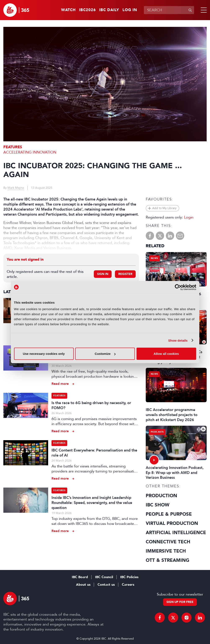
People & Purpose (169, 514)
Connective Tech (168, 542)
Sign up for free (180, 602)
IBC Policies (129, 577)
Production (161, 496)
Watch (68, 10)
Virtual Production (172, 523)
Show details (178, 340)
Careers (128, 585)
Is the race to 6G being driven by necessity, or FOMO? (91, 405)
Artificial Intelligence (176, 533)
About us (83, 585)
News (154, 258)
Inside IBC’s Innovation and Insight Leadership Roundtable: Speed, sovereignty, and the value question (92, 503)
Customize (105, 354)
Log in (130, 10)
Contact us (106, 585)
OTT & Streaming (167, 560)
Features (13, 147)
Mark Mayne (16, 188)
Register (125, 274)
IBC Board (80, 577)
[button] (203, 10)
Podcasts (157, 432)
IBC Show (158, 505)
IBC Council (104, 577)
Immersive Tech (166, 551)
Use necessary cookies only (44, 354)
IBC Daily (109, 10)
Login (189, 217)
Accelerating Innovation (30, 152)
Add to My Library (164, 208)
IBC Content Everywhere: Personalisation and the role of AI (94, 453)
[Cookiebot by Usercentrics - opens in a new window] (178, 287)
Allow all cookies (166, 354)
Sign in (103, 274)
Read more (60, 384)
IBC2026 (88, 10)
